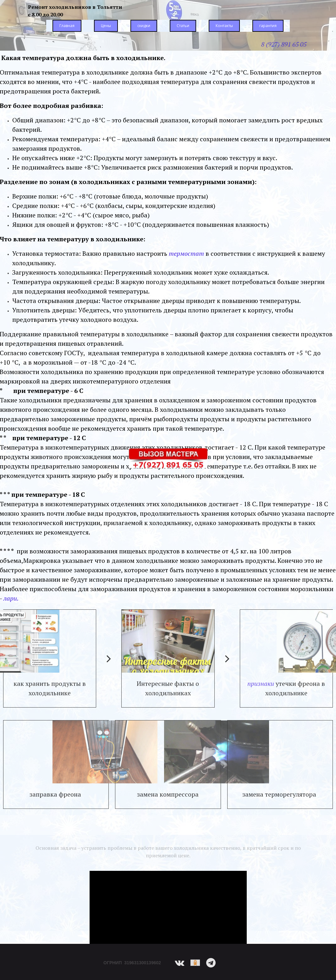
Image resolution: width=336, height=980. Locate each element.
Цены (106, 26)
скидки (144, 26)
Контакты (224, 26)
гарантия (268, 26)
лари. (11, 598)
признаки (261, 683)
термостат (186, 253)
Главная (67, 26)
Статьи (183, 26)
